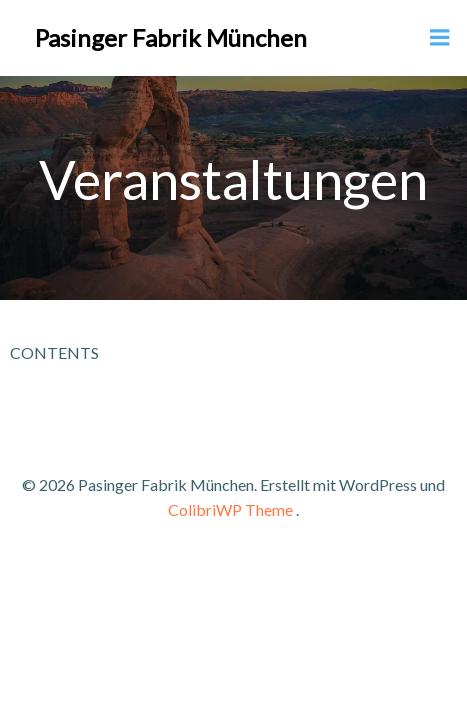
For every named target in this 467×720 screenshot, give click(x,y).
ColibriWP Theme (230, 509)
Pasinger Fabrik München (171, 37)
